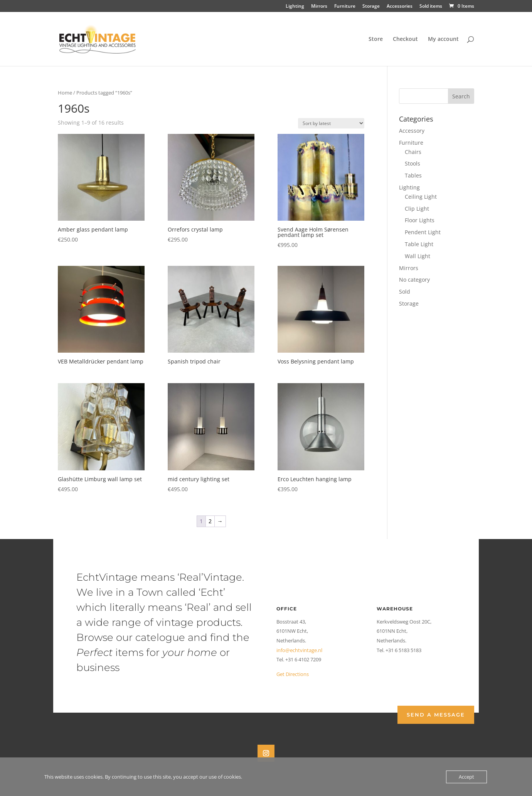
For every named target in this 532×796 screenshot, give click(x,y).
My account (443, 39)
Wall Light (418, 256)
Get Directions (293, 674)
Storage (371, 7)
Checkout (405, 39)
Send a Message (436, 715)
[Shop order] (331, 123)
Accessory (412, 131)
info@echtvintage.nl (299, 650)
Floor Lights (420, 220)
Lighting (295, 7)
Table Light (419, 244)
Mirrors (319, 7)
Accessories (400, 7)
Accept (466, 777)
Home (65, 93)
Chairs (413, 152)
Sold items (431, 7)
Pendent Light (423, 232)
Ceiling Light (421, 197)
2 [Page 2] (210, 521)
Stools (412, 163)
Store (376, 39)
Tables (413, 175)
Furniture (345, 7)
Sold (405, 292)
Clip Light (417, 209)
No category (414, 280)
